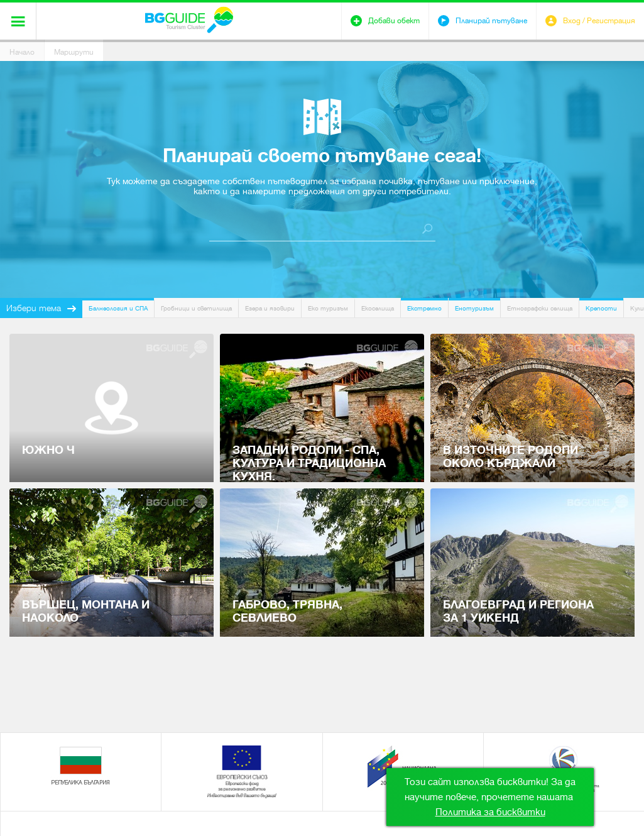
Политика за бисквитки (490, 812)
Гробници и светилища (196, 308)
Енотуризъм (474, 308)
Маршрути (74, 52)
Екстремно (424, 308)
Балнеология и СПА (118, 308)
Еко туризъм (328, 308)
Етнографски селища (540, 308)
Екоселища (378, 308)
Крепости (601, 308)
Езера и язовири (270, 308)
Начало (22, 52)
